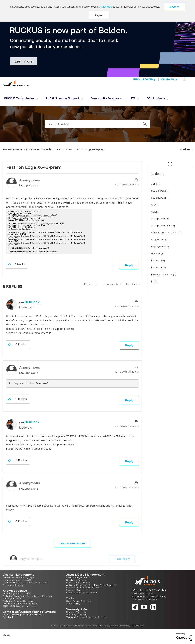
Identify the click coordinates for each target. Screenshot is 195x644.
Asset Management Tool (80, 577)
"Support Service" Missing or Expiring (87, 617)
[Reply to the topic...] (64, 559)
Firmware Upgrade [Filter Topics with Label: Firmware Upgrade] (162, 274)
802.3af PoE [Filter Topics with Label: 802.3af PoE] (158, 191)
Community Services (105, 98)
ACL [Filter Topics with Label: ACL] (154, 212)
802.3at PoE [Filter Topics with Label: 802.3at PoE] (158, 198)
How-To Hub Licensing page (18, 577)
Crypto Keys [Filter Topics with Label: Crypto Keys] (158, 239)
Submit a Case (74, 590)
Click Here (107, 7)
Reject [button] (99, 15)
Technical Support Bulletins (18, 601)
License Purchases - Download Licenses (25, 582)
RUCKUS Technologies (19, 98)
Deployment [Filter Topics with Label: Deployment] (158, 246)
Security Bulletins (12, 599)
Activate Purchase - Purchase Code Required (91, 585)
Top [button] (9, 635)
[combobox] (97, 124)
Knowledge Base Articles (16, 593)
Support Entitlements (78, 582)
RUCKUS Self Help (145, 79)
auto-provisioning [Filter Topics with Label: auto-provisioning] (161, 226)
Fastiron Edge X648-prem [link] (90, 149)
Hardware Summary (77, 580)
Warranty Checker (76, 615)
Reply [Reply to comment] (129, 345)
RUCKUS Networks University (19, 606)
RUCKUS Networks (149, 590)
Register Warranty (76, 612)
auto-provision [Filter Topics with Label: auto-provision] (160, 219)
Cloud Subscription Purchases (83, 588)
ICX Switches (64, 149)
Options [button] (185, 149)
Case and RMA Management (82, 593)
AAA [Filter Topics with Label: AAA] (154, 205)
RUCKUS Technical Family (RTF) (20, 604)
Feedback (8, 617)
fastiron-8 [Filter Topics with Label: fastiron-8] (157, 267)
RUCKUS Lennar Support (62, 98)
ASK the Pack (169, 79)
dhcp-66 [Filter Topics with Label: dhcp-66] (156, 253)
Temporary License (13, 585)
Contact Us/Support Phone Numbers (23, 615)
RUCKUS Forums (12, 149)
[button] (175, 7)
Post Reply (122, 559)
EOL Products (156, 98)
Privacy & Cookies (111, 626)
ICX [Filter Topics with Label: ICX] (153, 281)
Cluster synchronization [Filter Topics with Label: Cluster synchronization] (165, 233)
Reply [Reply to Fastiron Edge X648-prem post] (129, 265)
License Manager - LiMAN (17, 580)
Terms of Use (97, 626)
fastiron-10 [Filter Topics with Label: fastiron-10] (158, 260)
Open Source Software (79, 601)
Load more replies (72, 543)
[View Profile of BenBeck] (32, 302)
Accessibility (73, 604)
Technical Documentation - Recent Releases (27, 596)
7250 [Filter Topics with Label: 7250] (154, 184)
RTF (133, 98)
